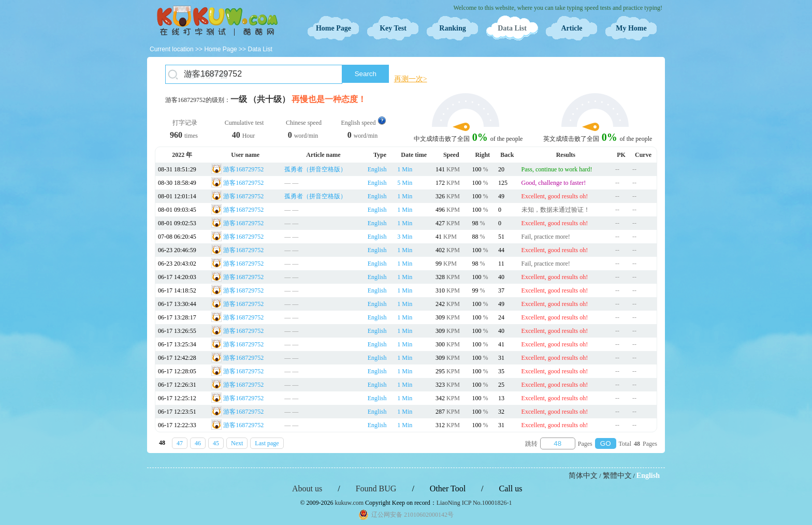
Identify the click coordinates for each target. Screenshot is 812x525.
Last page (267, 443)
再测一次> (411, 79)
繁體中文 (617, 476)
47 (180, 443)
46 (198, 443)
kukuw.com (350, 503)
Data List (512, 28)
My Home (631, 28)
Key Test (393, 28)
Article (571, 28)
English (377, 169)
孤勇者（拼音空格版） (315, 169)
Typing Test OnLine (217, 21)
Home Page (334, 28)
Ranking (452, 28)
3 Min (405, 237)
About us (307, 488)
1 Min (405, 169)
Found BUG (376, 488)
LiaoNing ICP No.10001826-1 (474, 503)
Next (237, 443)
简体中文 (583, 476)
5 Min (405, 183)
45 (216, 443)
